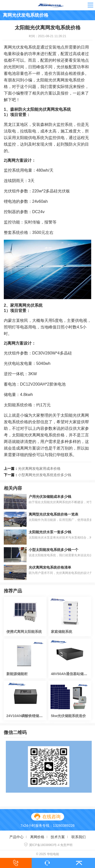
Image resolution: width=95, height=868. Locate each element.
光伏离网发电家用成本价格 (39, 469)
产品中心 (16, 837)
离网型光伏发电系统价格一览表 (53, 514)
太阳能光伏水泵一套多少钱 (50, 532)
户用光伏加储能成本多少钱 (50, 497)
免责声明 (66, 845)
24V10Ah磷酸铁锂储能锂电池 (30, 716)
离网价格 (37, 837)
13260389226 (64, 826)
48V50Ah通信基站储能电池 (73, 674)
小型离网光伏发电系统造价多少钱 (45, 475)
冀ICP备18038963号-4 (42, 845)
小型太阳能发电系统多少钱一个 (53, 550)
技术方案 (58, 837)
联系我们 (79, 837)
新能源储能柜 (17, 674)
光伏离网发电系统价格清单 (50, 567)
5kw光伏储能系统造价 (68, 716)
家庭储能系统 (62, 632)
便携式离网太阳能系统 (24, 632)
